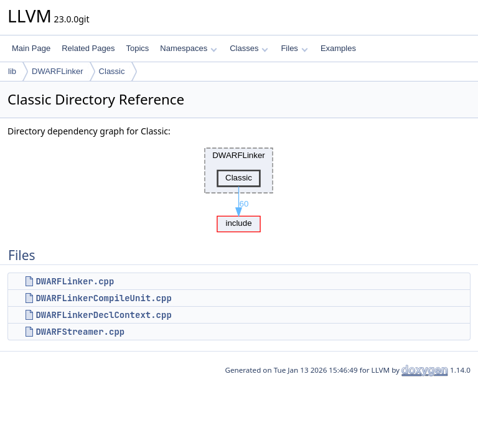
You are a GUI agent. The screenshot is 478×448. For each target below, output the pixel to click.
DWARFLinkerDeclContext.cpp (103, 315)
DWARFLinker (58, 71)
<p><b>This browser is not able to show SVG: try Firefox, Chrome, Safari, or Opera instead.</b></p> (239, 187)
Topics (137, 48)
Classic (112, 71)
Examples (338, 48)
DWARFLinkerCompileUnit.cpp (103, 298)
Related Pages (88, 48)
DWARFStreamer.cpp (80, 332)
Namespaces (188, 48)
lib (12, 71)
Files (294, 48)
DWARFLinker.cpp (75, 281)
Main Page (31, 48)
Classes (249, 48)
